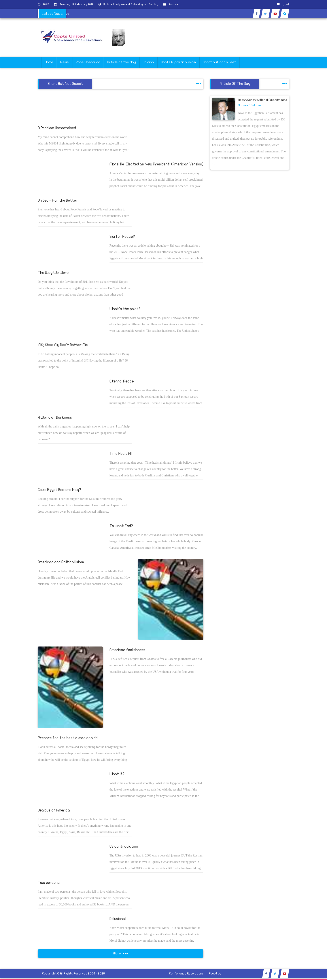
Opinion (148, 62)
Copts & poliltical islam (178, 62)
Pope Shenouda (88, 62)
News (64, 62)
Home (49, 62)
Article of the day (122, 62)
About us (215, 973)
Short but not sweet (219, 62)
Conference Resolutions (186, 973)
